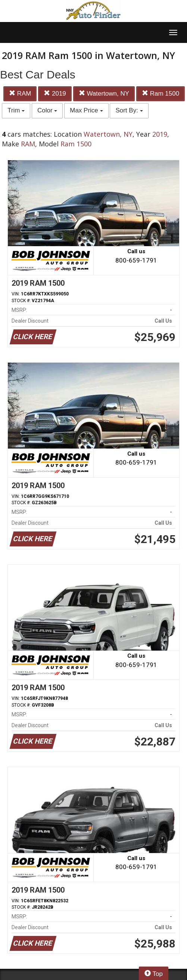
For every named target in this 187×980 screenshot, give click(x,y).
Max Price (86, 110)
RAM (20, 94)
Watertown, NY (104, 94)
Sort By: (129, 110)
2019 (55, 94)
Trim (16, 110)
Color (47, 110)
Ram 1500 (160, 94)
